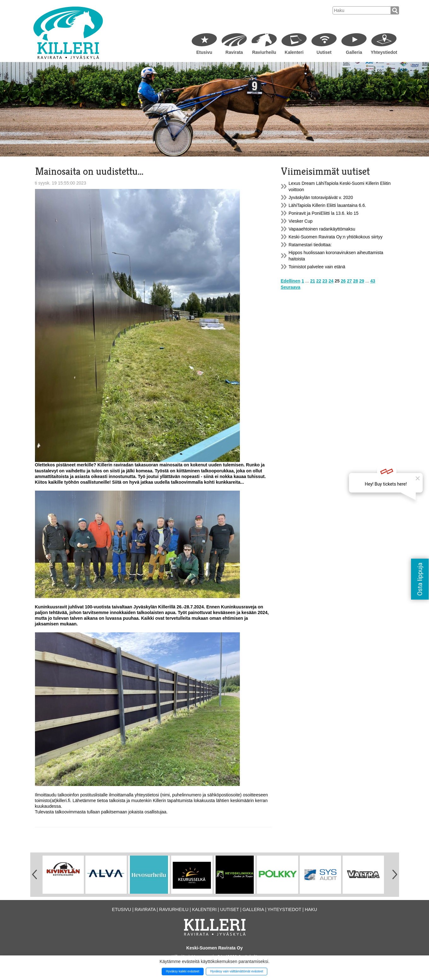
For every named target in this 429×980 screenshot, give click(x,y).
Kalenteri (294, 52)
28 (356, 281)
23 (325, 281)
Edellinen (291, 281)
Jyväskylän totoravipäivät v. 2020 (321, 197)
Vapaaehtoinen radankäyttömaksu (322, 229)
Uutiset (324, 52)
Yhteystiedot (384, 52)
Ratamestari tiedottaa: (310, 245)
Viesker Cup (301, 221)
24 (331, 281)
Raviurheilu (264, 52)
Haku (311, 909)
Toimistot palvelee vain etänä (317, 267)
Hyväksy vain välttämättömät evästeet (237, 971)
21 (313, 281)
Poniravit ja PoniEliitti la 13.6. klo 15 (324, 213)
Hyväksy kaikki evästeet (183, 971)
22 (319, 281)
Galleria (354, 52)
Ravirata (234, 52)
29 (362, 281)
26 (343, 281)
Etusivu (204, 52)
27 (350, 281)
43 (373, 281)
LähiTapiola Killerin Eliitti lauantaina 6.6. (328, 205)
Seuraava (291, 287)
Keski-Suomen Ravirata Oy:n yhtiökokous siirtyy (336, 237)
